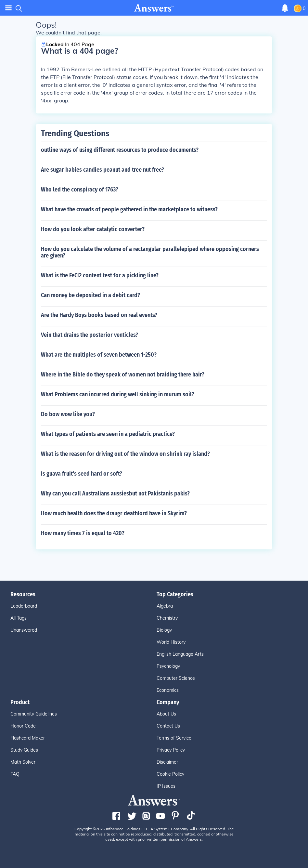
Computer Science (176, 678)
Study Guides (24, 750)
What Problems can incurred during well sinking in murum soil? (118, 394)
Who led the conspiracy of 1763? (80, 190)
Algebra (165, 606)
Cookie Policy (170, 774)
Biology (164, 630)
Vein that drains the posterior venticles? (90, 335)
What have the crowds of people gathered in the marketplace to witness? (129, 209)
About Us (166, 714)
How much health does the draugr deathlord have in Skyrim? (114, 513)
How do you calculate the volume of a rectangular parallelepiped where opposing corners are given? (150, 252)
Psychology (168, 666)
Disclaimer (167, 762)
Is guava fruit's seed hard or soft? (82, 474)
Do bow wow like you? (68, 414)
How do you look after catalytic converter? (93, 229)
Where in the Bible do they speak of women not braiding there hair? (123, 375)
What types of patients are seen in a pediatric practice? (108, 434)
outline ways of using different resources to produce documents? (120, 150)
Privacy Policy (171, 750)
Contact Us (168, 726)
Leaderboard (24, 606)
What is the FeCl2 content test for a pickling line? (100, 275)
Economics (168, 690)
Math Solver (23, 762)
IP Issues (166, 786)
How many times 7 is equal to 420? (83, 533)
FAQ (15, 774)
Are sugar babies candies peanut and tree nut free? (103, 170)
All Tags (19, 618)
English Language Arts (180, 654)
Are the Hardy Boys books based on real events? (99, 315)
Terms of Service (174, 738)
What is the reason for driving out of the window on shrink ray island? (125, 454)
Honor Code (23, 726)
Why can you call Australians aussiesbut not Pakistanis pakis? (115, 493)
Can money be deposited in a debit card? (90, 295)
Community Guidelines (34, 714)
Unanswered (24, 630)
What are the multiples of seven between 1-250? (99, 355)
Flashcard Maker (28, 738)
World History (171, 642)
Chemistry (167, 618)
